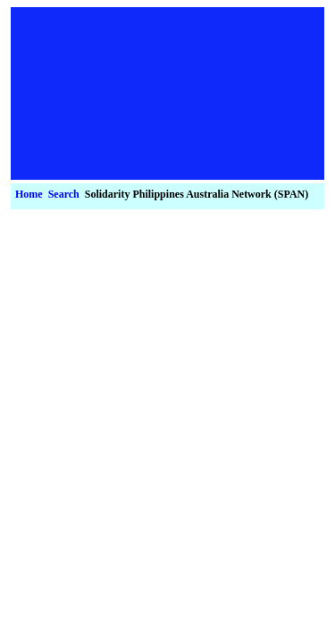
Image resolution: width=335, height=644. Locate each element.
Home (29, 194)
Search (64, 194)
